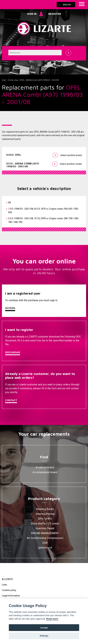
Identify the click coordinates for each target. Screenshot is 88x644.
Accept (44, 628)
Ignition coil (45, 548)
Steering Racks (45, 509)
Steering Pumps (45, 514)
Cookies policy (9, 590)
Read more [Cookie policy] (52, 619)
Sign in (32, 14)
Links (4, 585)
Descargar (13, 352)
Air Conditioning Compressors (45, 538)
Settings (44, 636)
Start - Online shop (10, 80)
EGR (45, 543)
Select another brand (71, 155)
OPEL (22, 80)
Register (55, 14)
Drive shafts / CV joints (45, 523)
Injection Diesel (45, 528)
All (9, 203)
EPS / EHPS (45, 519)
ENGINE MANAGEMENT (45, 533)
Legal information (11, 596)
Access (10, 308)
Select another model (71, 164)
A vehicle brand (45, 467)
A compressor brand (45, 472)
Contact (11, 400)
